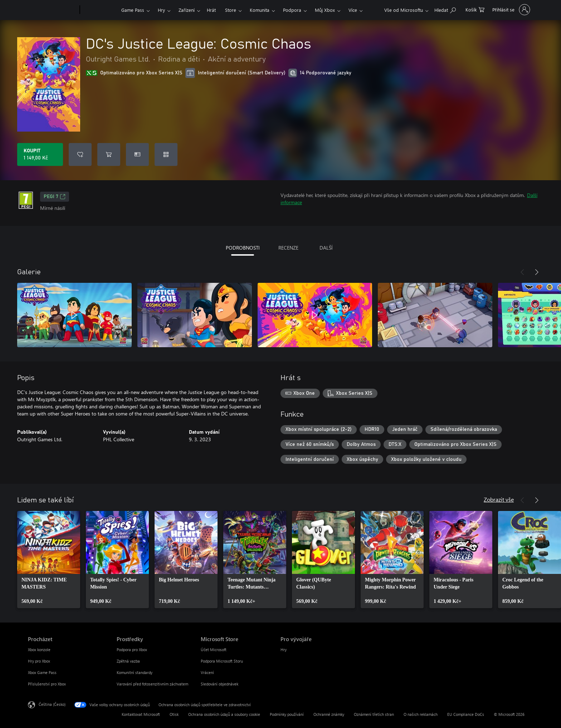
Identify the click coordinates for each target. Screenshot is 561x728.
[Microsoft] (52, 10)
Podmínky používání (287, 714)
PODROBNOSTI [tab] (243, 248)
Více (353, 10)
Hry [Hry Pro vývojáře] (284, 650)
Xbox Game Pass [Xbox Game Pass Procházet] (42, 672)
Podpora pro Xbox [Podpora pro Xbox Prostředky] (132, 650)
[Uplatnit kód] (166, 154)
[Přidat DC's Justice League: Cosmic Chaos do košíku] (109, 154)
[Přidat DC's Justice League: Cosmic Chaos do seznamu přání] (80, 154)
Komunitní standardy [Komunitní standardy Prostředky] (135, 672)
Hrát (211, 10)
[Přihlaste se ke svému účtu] (510, 10)
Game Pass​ (133, 10)
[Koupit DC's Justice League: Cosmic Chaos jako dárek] (137, 154)
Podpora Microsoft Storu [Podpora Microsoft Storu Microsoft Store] (222, 661)
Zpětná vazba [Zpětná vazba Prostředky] (128, 661)
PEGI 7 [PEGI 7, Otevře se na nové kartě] (55, 197)
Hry (161, 10)
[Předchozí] (522, 272)
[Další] (537, 272)
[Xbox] (100, 10)
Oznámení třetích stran (374, 714)
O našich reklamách (421, 714)
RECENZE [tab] (288, 248)
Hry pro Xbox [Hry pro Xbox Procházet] (39, 661)
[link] (49, 560)
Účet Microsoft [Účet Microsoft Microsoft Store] (214, 650)
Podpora (292, 10)
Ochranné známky (329, 714)
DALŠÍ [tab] (326, 248)
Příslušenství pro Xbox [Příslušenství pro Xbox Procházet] (47, 684)
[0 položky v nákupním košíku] (475, 9)
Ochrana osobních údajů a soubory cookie (224, 714)
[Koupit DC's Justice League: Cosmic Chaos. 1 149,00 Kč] (40, 154)
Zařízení (187, 10)
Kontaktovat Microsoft (141, 714)
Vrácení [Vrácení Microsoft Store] (207, 672)
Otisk (174, 714)
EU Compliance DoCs (466, 714)
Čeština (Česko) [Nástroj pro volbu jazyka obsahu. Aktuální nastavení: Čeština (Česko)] (52, 704)
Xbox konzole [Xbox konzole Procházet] (39, 650)
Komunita (260, 10)
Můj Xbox (325, 10)
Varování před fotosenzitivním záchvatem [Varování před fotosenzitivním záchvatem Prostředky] (152, 684)
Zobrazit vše (499, 499)
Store (231, 10)
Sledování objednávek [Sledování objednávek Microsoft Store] (219, 684)
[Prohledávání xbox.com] (445, 9)
